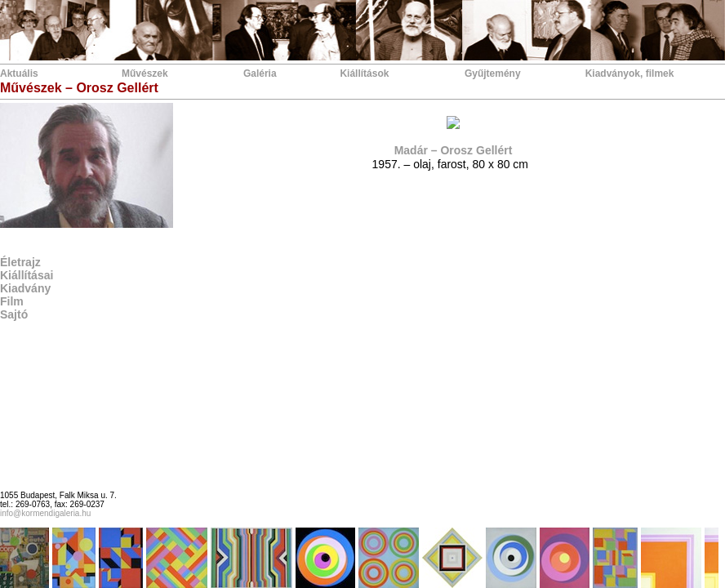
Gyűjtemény (493, 73)
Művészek (145, 73)
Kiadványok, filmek (630, 73)
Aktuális (19, 73)
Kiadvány (25, 288)
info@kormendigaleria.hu (45, 513)
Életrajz (20, 262)
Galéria (260, 73)
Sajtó (14, 314)
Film (12, 301)
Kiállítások (364, 73)
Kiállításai (27, 275)
